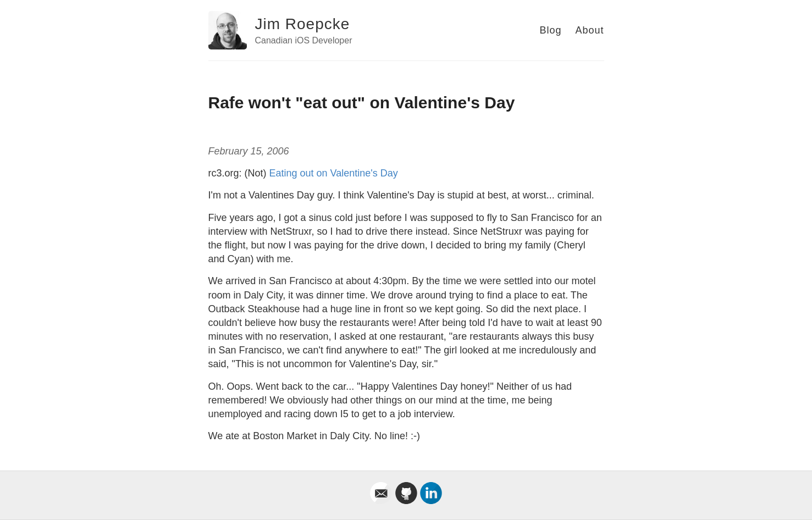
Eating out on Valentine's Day (334, 173)
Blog (550, 30)
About (589, 30)
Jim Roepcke (303, 24)
